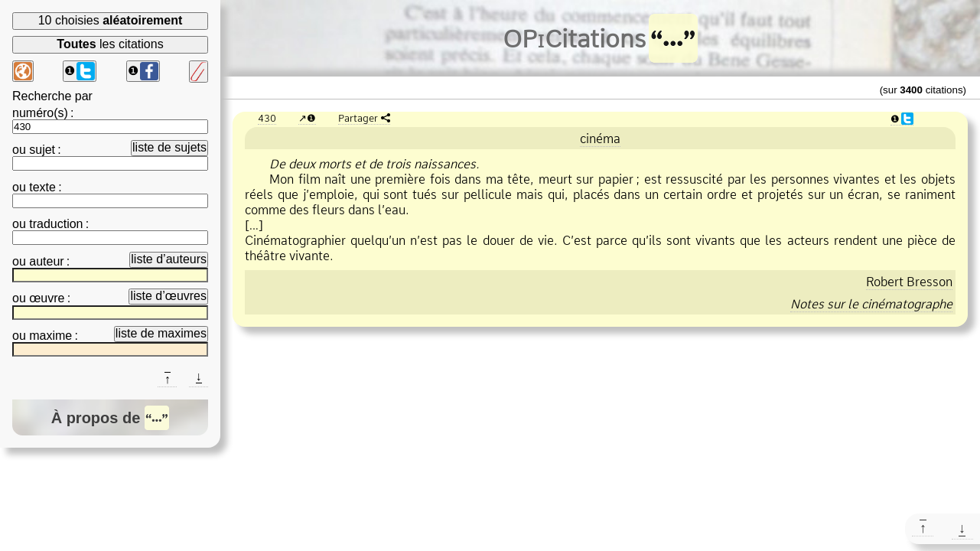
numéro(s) (40, 113)
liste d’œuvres (168, 296)
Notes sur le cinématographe (871, 304)
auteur (46, 261)
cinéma (600, 139)
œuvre (47, 298)
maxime (50, 336)
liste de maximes (161, 333)
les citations (110, 44)
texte (42, 187)
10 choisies (111, 20)
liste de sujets (169, 147)
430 (267, 118)
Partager (358, 118)
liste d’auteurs (169, 259)
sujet (42, 150)
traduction (56, 224)
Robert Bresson (909, 282)
